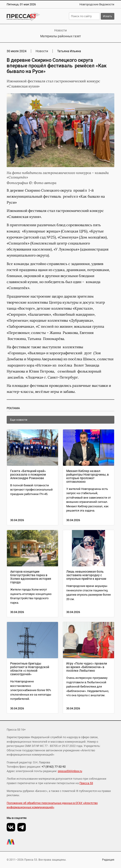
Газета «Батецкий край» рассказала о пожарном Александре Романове (28, 474)
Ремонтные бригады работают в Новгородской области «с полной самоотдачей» (30, 669)
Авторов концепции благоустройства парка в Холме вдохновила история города (31, 577)
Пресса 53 (86, 783)
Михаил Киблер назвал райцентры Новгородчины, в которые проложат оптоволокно (88, 476)
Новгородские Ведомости (97, 4)
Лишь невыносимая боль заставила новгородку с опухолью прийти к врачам (86, 575)
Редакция (108, 860)
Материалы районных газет (61, 36)
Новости (60, 30)
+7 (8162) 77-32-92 (54, 767)
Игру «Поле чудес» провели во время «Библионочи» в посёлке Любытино (87, 667)
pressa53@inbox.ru (70, 771)
